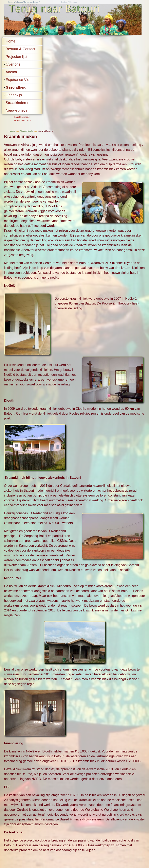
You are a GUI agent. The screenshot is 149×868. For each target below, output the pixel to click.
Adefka (11, 72)
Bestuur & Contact (20, 49)
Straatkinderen (17, 103)
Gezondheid (16, 87)
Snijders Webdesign (69, 2)
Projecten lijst (16, 57)
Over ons (13, 64)
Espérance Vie (17, 80)
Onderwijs (14, 95)
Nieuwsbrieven (18, 110)
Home (11, 41)
